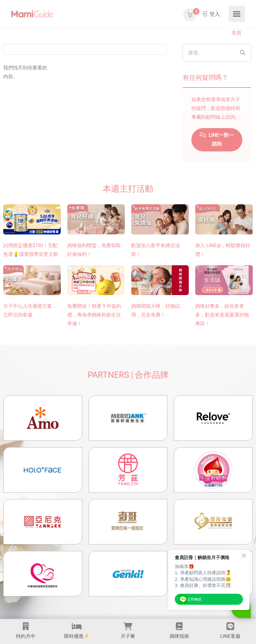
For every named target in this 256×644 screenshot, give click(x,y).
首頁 (237, 33)
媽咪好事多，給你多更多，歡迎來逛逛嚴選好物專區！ (222, 315)
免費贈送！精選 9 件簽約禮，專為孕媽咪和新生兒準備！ (94, 315)
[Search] (243, 53)
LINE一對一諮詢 (217, 140)
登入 (211, 14)
